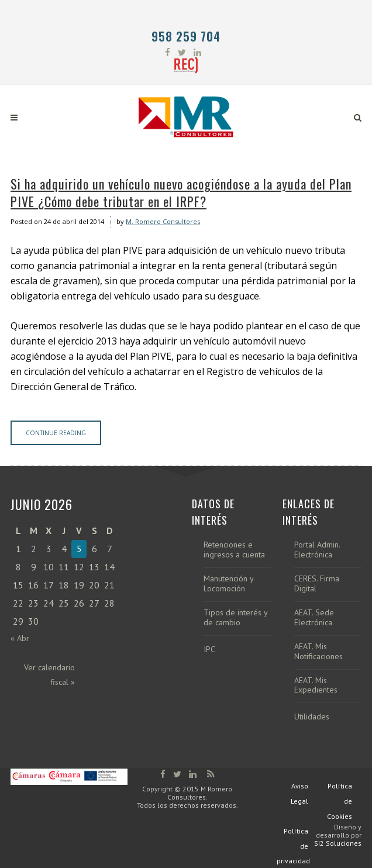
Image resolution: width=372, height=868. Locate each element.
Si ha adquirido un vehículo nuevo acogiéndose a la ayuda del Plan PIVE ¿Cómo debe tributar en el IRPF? (181, 192)
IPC (209, 650)
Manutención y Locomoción (228, 584)
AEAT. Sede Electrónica (314, 618)
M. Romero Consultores (163, 221)
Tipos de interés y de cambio (235, 618)
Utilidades (312, 717)
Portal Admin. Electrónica (317, 550)
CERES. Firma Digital (317, 584)
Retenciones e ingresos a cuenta (234, 550)
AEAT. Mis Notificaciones (318, 652)
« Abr (20, 638)
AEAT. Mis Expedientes (316, 686)
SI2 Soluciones (338, 843)
